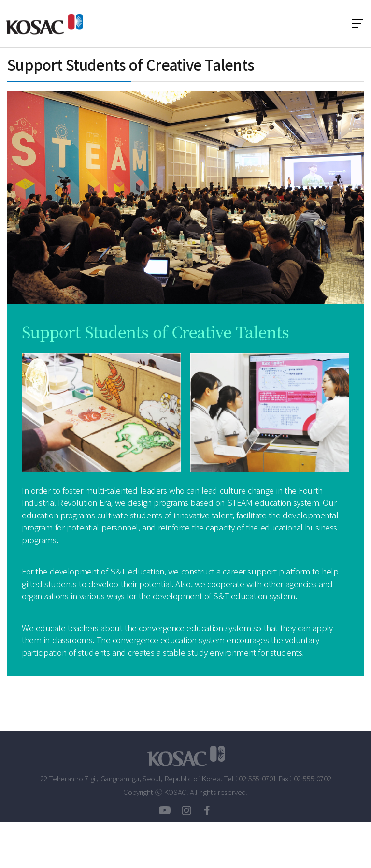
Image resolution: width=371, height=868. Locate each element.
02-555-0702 (313, 779)
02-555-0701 (257, 779)
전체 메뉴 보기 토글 (357, 24)
